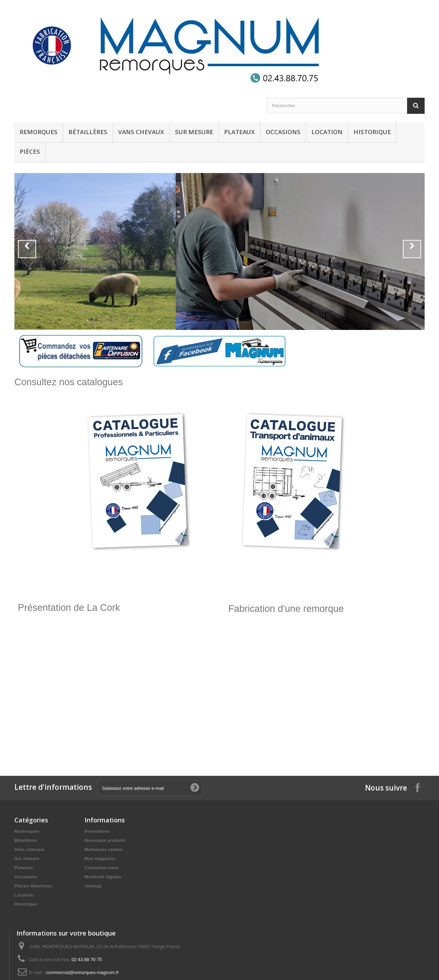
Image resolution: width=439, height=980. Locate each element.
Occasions (283, 132)
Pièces (30, 151)
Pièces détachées (33, 886)
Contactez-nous (102, 868)
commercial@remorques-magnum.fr (82, 972)
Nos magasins (100, 859)
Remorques (39, 132)
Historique (372, 132)
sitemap (93, 886)
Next (412, 249)
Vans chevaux (141, 132)
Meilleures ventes (103, 850)
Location (327, 132)
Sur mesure (194, 132)
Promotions (97, 831)
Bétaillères (88, 132)
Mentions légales (103, 877)
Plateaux (239, 132)
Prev (27, 249)
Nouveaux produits (105, 840)
